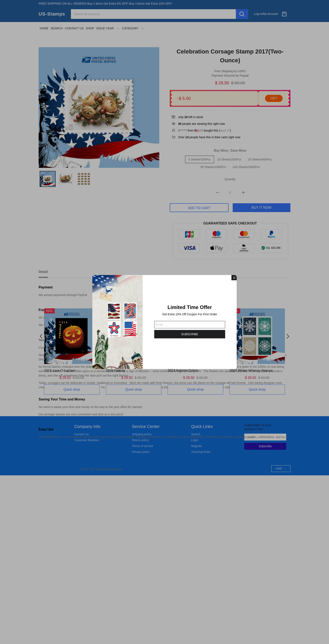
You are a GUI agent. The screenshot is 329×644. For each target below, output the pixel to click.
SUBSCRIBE (190, 334)
